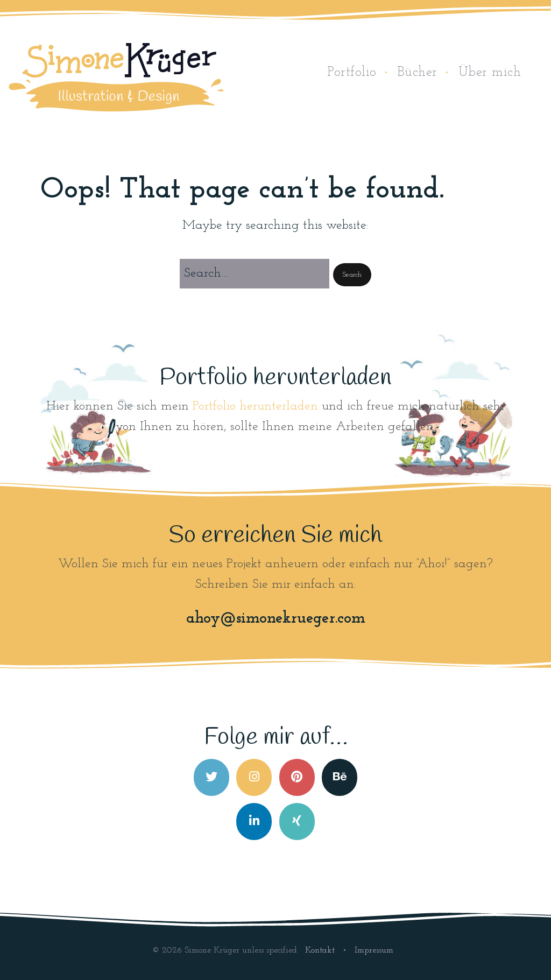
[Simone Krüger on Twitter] (211, 777)
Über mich (490, 72)
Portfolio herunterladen (255, 406)
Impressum (374, 950)
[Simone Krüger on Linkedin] (254, 822)
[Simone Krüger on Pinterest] (297, 777)
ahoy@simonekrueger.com (276, 619)
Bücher (418, 72)
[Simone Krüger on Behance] (340, 777)
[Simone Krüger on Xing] (297, 822)
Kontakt (321, 950)
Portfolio (352, 72)
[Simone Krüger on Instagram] (254, 777)
